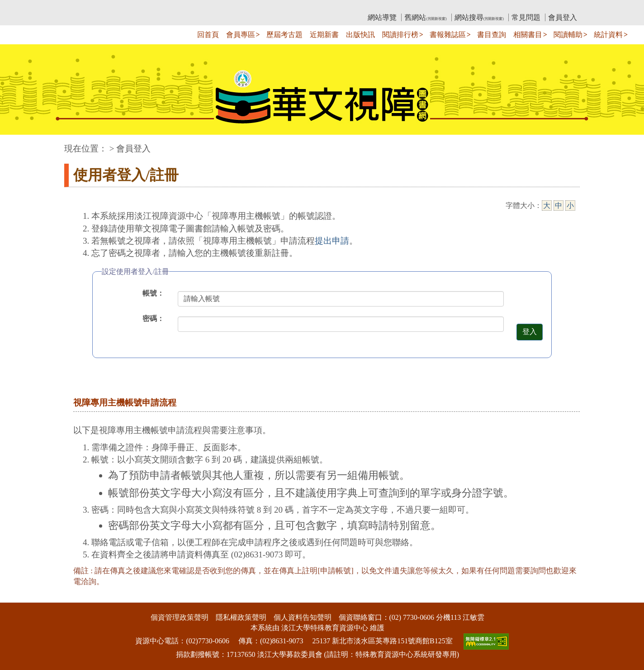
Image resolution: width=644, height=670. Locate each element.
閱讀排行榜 (400, 35)
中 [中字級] (559, 205)
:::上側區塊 (82, 7)
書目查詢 (492, 35)
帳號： (153, 293)
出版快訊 (360, 35)
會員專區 (241, 35)
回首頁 (208, 35)
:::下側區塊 (17, 597)
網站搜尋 (479, 17)
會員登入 (563, 17)
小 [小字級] (570, 205)
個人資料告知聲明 (303, 617)
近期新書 (324, 35)
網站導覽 (382, 17)
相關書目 (528, 35)
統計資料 (608, 35)
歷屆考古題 (284, 35)
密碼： (153, 318)
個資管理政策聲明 (180, 617)
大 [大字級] (547, 205)
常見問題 (526, 17)
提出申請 (332, 241)
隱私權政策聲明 (241, 617)
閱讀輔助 (568, 35)
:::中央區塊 (17, 144)
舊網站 (425, 17)
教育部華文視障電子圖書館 (144, 7)
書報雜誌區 (448, 35)
